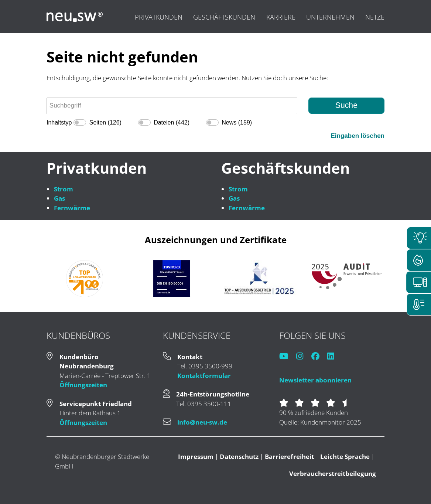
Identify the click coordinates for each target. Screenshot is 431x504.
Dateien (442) (172, 122)
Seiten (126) (105, 122)
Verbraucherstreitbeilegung (333, 474)
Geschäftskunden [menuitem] (224, 17)
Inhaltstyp (59, 122)
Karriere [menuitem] (281, 17)
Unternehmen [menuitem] (330, 17)
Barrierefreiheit (289, 457)
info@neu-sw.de (202, 422)
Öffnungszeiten (83, 385)
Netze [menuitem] (375, 17)
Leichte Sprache (345, 457)
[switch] (80, 122)
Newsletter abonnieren (315, 380)
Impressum (196, 457)
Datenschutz (239, 457)
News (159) (237, 122)
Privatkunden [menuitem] (159, 17)
